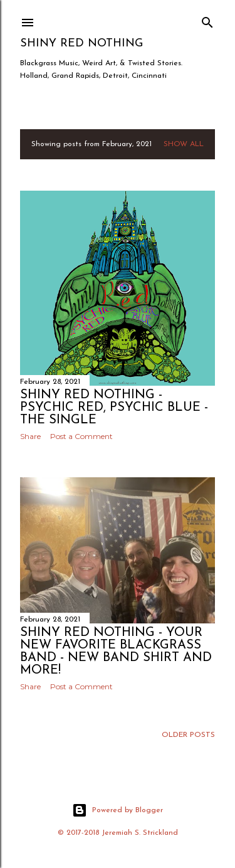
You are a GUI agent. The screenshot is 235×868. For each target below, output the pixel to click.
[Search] (207, 20)
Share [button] (30, 436)
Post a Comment (81, 436)
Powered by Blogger (118, 810)
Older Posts (188, 735)
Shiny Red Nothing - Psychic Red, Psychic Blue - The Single (114, 408)
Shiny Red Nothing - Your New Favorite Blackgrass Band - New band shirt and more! (116, 652)
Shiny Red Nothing (81, 44)
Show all (184, 144)
